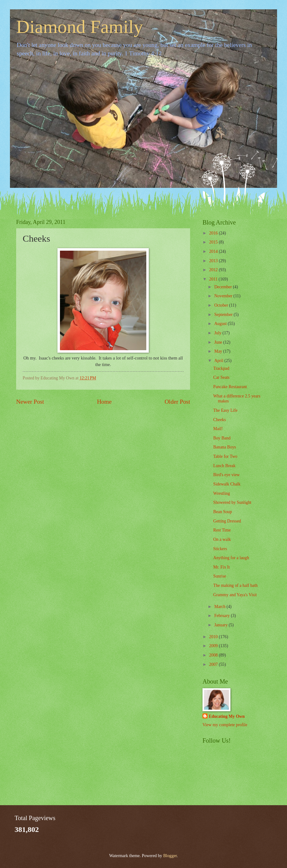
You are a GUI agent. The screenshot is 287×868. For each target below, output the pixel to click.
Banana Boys (224, 447)
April (219, 361)
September (224, 315)
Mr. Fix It (221, 567)
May (219, 351)
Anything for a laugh (231, 558)
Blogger (170, 856)
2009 (214, 646)
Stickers (220, 549)
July (218, 333)
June (219, 342)
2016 (214, 233)
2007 (214, 664)
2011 (214, 279)
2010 (214, 637)
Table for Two (225, 456)
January (221, 625)
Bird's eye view (226, 475)
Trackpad (221, 368)
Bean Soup (222, 512)
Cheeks (219, 420)
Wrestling (221, 493)
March (220, 607)
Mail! (218, 429)
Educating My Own (227, 716)
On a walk (222, 539)
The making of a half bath (235, 585)
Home (104, 402)
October (222, 305)
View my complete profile (225, 725)
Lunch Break (224, 466)
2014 (214, 251)
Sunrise (219, 576)
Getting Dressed (227, 521)
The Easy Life (225, 410)
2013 (214, 261)
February (223, 616)
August (221, 324)
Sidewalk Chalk (227, 484)
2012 (214, 270)
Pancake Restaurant (230, 387)
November (224, 296)
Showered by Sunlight (232, 502)
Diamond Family (80, 27)
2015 (214, 242)
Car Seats (221, 377)
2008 (214, 655)
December (224, 287)
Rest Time (222, 530)
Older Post (177, 402)
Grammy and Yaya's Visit (235, 595)
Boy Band (222, 438)
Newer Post (30, 402)
